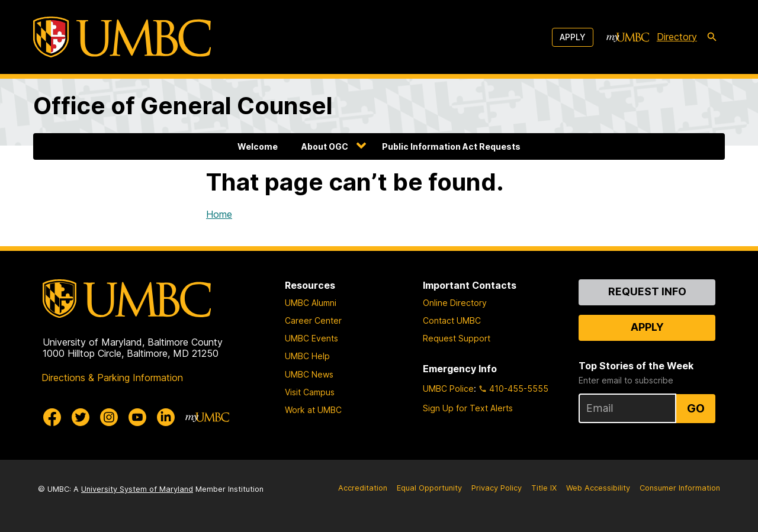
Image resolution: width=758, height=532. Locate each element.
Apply (573, 37)
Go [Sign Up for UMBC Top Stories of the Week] (696, 408)
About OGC (325, 146)
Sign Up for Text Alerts (468, 408)
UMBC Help (307, 356)
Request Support (457, 338)
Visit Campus (310, 392)
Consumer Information (680, 488)
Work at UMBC (313, 410)
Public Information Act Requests (451, 146)
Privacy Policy (497, 488)
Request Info (647, 291)
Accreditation (363, 488)
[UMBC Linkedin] (166, 417)
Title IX (544, 488)
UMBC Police (448, 388)
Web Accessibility (598, 488)
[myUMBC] (628, 37)
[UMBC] (122, 37)
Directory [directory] (677, 37)
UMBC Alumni (311, 303)
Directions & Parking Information (112, 378)
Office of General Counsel (183, 106)
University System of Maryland (137, 489)
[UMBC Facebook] (52, 417)
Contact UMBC (452, 320)
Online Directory (455, 303)
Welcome (258, 146)
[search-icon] (712, 37)
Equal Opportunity (429, 488)
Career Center (313, 320)
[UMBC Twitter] (81, 417)
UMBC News (309, 374)
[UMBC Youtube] (137, 417)
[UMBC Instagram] (109, 417)
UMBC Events (311, 338)
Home (219, 214)
